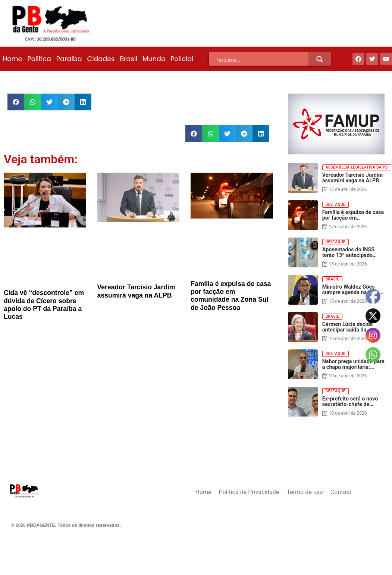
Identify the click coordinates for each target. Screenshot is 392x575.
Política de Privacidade (249, 492)
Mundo (154, 59)
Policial (182, 59)
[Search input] (263, 60)
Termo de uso (305, 492)
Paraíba (69, 59)
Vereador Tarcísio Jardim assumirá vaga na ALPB (136, 291)
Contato (341, 492)
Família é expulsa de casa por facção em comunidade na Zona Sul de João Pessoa (231, 296)
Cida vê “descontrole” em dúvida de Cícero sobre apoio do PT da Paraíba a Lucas (44, 304)
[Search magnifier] (320, 59)
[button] (16, 102)
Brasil (128, 59)
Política (39, 59)
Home (12, 59)
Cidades (101, 59)
